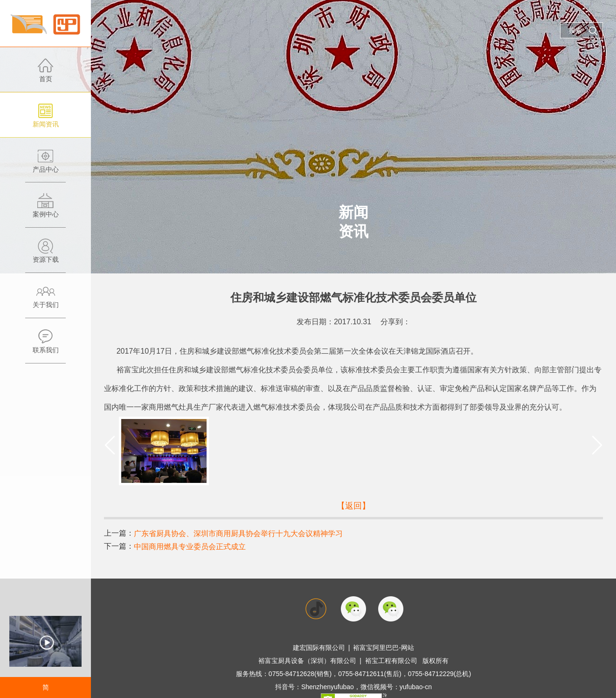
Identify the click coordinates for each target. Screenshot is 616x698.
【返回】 (353, 506)
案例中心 (45, 210)
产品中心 (45, 165)
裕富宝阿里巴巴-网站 (384, 648)
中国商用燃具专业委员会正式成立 (190, 547)
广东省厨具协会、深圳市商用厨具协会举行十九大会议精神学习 (238, 534)
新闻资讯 (45, 120)
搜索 (583, 31)
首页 (45, 75)
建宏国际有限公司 (319, 648)
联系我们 (45, 346)
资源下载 (45, 255)
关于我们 (45, 301)
